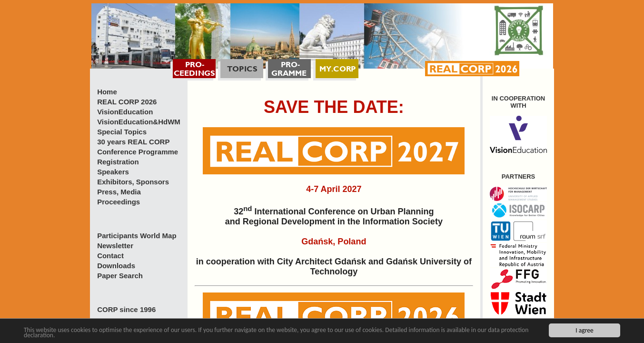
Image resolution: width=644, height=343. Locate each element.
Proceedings (119, 202)
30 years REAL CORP (133, 142)
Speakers (113, 172)
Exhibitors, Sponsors (133, 182)
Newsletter (115, 246)
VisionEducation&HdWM (139, 122)
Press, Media (119, 192)
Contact (110, 256)
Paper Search (120, 276)
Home (107, 92)
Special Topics (122, 132)
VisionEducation (125, 112)
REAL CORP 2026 (127, 102)
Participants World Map (137, 236)
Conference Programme (138, 152)
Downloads (116, 266)
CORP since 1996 (126, 309)
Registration (118, 162)
